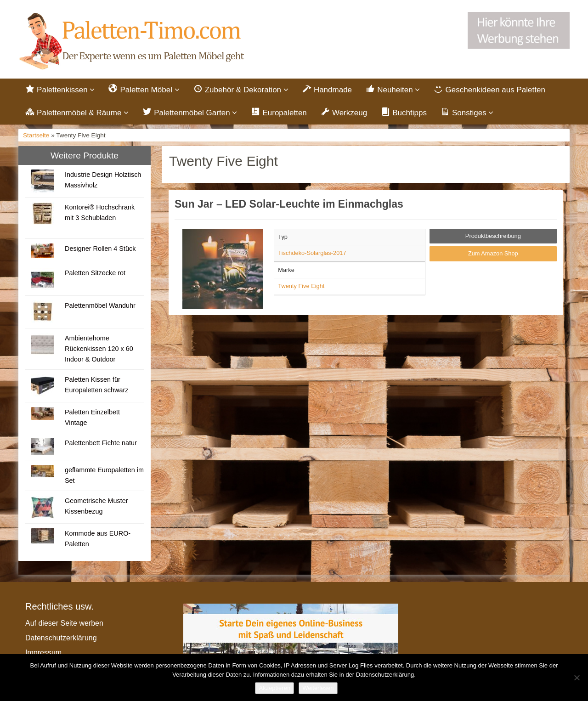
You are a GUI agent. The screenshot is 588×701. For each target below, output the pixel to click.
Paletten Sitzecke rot (95, 273)
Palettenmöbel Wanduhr (100, 305)
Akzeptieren (274, 688)
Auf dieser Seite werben (64, 623)
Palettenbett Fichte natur (101, 443)
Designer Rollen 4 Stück (100, 249)
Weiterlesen (318, 688)
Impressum (43, 653)
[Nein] (577, 678)
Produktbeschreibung (493, 236)
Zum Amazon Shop (493, 253)
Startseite (36, 135)
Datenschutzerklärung (61, 638)
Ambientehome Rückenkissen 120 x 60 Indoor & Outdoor (99, 349)
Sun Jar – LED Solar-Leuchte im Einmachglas (289, 204)
